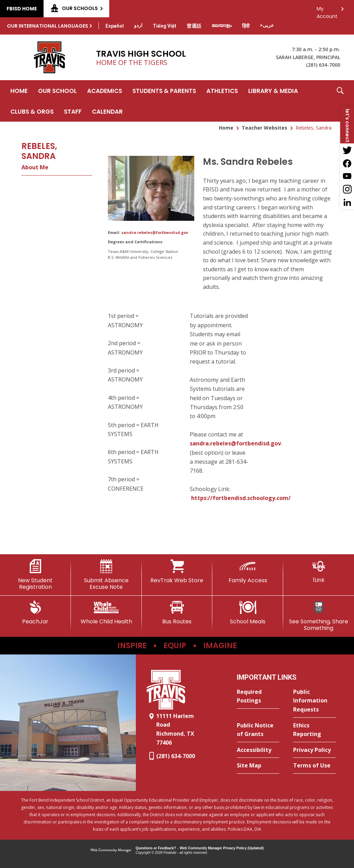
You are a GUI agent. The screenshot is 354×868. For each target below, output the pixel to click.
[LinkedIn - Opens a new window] (347, 202)
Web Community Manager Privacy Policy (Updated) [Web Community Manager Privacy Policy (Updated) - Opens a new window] (222, 848)
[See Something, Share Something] (319, 616)
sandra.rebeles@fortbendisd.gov (155, 232)
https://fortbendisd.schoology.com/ (241, 498)
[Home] (19, 91)
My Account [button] (327, 11)
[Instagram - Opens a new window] (347, 189)
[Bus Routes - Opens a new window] (177, 613)
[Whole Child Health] (106, 613)
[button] (340, 101)
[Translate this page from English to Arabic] (267, 25)
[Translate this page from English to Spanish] (115, 26)
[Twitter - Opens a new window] (347, 150)
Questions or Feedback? (156, 848)
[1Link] (319, 571)
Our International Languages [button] (48, 26)
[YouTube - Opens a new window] (347, 176)
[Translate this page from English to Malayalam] (222, 25)
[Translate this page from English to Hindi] (246, 26)
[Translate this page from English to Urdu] (138, 25)
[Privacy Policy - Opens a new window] (314, 750)
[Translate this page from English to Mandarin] (194, 26)
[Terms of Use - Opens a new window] (314, 766)
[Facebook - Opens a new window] (347, 163)
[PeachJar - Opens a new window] (35, 613)
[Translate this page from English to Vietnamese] (165, 26)
